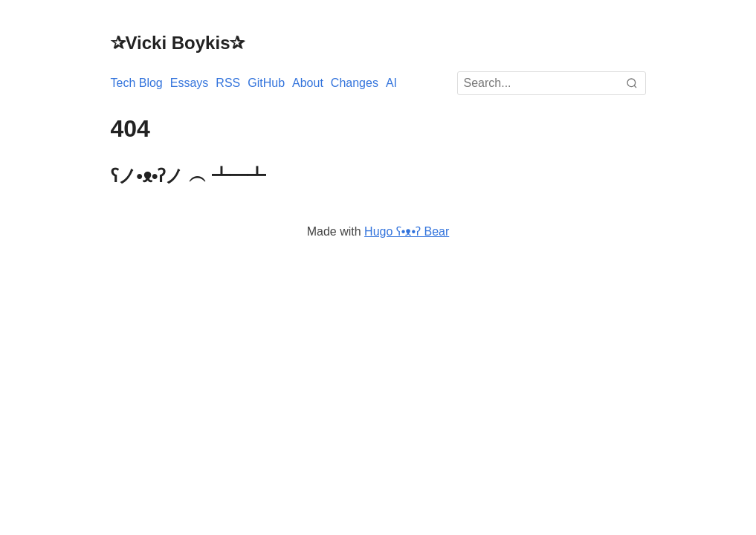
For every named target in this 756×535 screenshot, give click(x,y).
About (308, 83)
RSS (228, 83)
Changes (355, 83)
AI (391, 83)
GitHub (266, 83)
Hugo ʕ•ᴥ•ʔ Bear (407, 231)
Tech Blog (137, 83)
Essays (190, 83)
